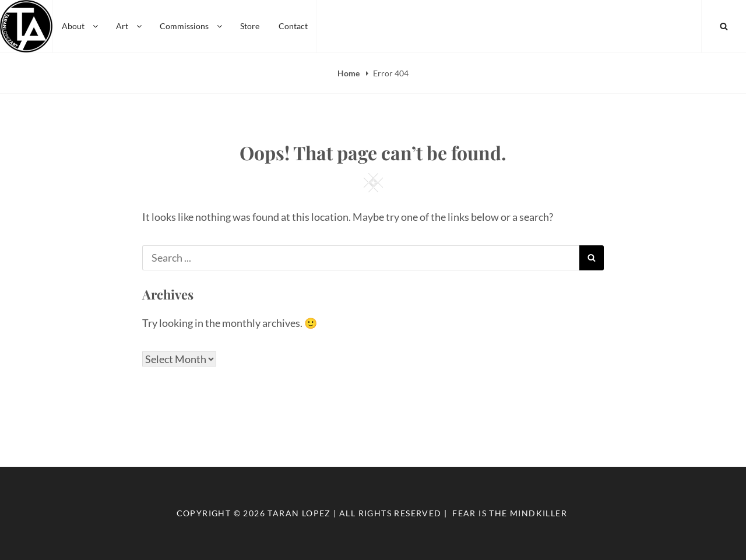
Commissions (192, 26)
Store (250, 26)
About (81, 26)
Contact (293, 26)
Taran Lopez (299, 513)
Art (130, 26)
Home (349, 73)
